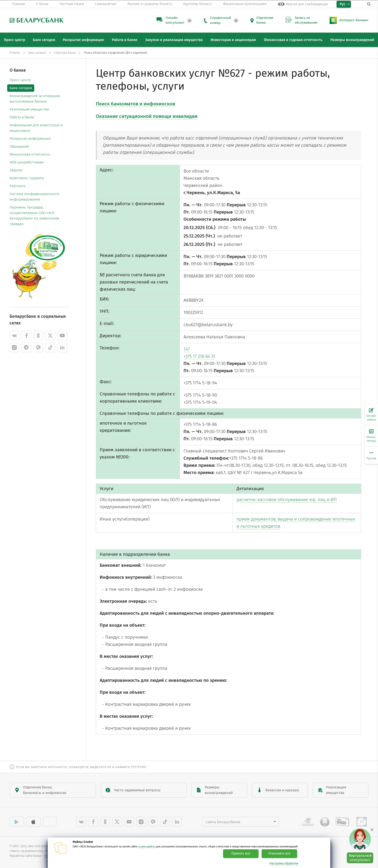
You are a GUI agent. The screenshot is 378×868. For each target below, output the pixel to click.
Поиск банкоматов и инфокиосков (135, 104)
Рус (343, 4)
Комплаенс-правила (27, 178)
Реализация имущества (29, 109)
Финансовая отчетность (30, 154)
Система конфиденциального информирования (34, 197)
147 (187, 349)
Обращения (19, 146)
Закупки (16, 170)
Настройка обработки (284, 864)
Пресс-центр (20, 80)
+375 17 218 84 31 (199, 356)
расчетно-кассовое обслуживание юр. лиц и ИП (287, 500)
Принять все (241, 854)
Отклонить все (279, 854)
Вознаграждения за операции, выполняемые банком (35, 99)
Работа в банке (22, 117)
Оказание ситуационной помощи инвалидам (147, 116)
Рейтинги (17, 186)
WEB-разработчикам (27, 162)
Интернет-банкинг (354, 20)
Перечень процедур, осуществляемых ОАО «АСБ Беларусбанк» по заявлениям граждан (34, 216)
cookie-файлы (147, 846)
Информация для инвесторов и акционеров (36, 128)
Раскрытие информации (30, 139)
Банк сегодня (21, 88)
